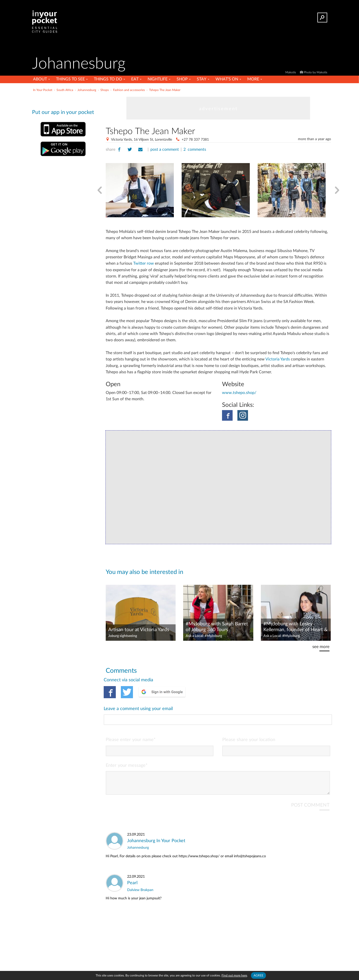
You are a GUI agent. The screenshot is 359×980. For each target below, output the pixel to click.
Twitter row (144, 263)
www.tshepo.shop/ (239, 393)
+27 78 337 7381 (195, 140)
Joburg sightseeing (123, 636)
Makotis (291, 72)
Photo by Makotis (315, 72)
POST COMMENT (310, 785)
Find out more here (234, 975)
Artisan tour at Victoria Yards (139, 630)
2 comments (195, 149)
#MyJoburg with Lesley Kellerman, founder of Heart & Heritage (296, 627)
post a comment (165, 149)
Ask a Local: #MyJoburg (204, 636)
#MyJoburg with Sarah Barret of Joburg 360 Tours (217, 627)
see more (321, 647)
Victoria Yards (278, 359)
